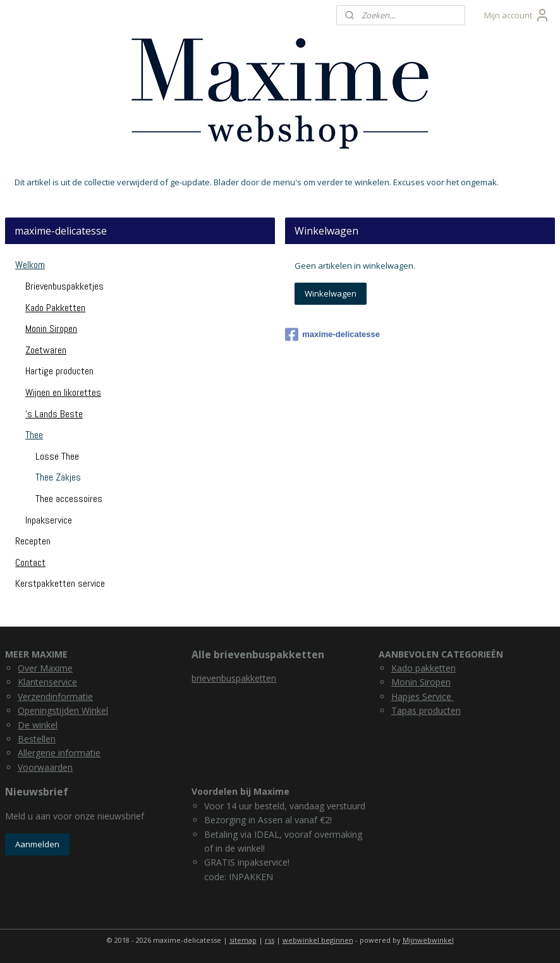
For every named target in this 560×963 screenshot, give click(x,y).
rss (270, 940)
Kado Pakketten (55, 308)
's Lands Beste (54, 414)
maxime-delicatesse (332, 334)
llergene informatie (62, 753)
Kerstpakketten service (60, 583)
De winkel (38, 725)
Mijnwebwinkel (428, 940)
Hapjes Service (423, 696)
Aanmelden (37, 844)
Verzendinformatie (55, 696)
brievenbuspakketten (234, 678)
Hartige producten (59, 371)
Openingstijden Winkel (63, 710)
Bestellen (37, 739)
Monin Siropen (51, 328)
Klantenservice (47, 682)
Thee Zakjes (58, 477)
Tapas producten (426, 710)
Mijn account (517, 15)
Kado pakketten (423, 668)
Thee (34, 435)
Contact (30, 562)
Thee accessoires (69, 499)
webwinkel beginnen (318, 940)
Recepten (33, 541)
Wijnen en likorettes (63, 392)
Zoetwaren (46, 350)
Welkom (30, 265)
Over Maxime (45, 668)
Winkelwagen (331, 293)
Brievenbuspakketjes (64, 286)
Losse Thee (57, 456)
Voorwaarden (45, 767)
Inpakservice (49, 520)
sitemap (243, 940)
